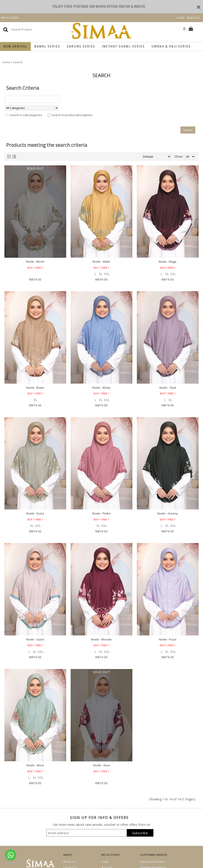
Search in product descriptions (72, 115)
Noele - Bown (35, 388)
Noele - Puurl (168, 639)
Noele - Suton (35, 639)
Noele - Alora (35, 765)
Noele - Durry (35, 513)
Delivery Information (153, 862)
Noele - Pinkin (101, 513)
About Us (69, 862)
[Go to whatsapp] (11, 855)
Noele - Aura (101, 765)
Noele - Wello (101, 262)
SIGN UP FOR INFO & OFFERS (99, 818)
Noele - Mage (168, 262)
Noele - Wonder (101, 639)
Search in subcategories (26, 115)
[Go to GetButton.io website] (11, 863)
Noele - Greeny (168, 513)
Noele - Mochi (35, 262)
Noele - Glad (168, 388)
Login (105, 862)
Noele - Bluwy (101, 388)
